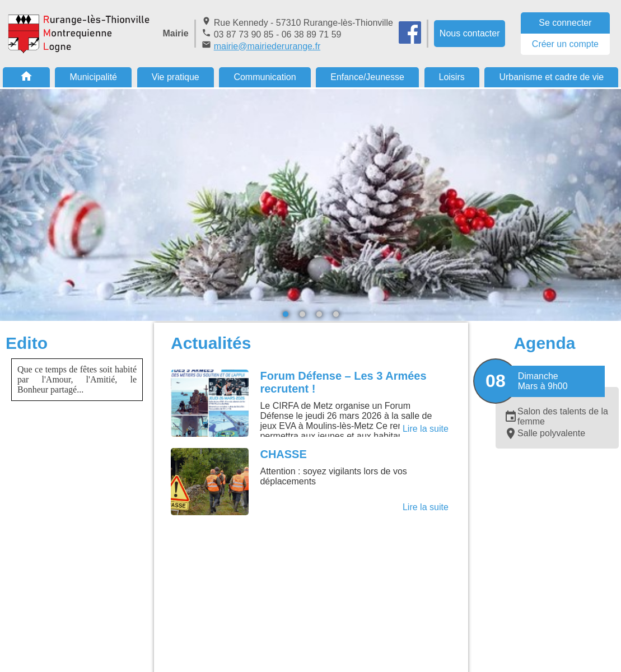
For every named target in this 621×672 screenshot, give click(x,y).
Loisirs (452, 77)
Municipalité (93, 77)
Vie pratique (176, 77)
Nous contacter (470, 33)
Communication (265, 77)
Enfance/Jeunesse (367, 77)
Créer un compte (565, 44)
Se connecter (565, 23)
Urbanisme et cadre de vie (551, 77)
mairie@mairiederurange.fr (267, 46)
